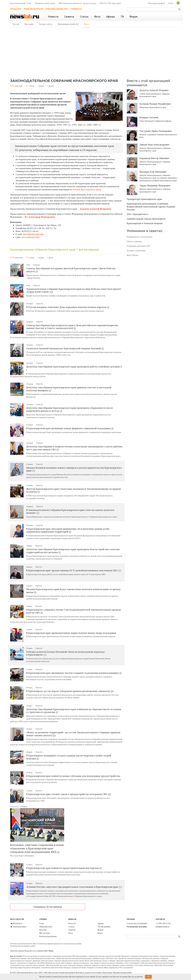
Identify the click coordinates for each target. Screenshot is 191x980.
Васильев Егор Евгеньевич (153, 172)
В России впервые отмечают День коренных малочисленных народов (68, 307)
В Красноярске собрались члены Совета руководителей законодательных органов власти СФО (74, 611)
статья (32, 86)
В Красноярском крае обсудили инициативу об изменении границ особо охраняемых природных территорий (68, 530)
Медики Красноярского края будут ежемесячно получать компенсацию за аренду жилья (73, 591)
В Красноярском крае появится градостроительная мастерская (64, 868)
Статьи (71, 927)
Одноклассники (18, 927)
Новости (37, 265)
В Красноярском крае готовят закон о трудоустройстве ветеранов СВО (69, 794)
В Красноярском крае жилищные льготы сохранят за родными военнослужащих (74, 673)
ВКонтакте (16, 923)
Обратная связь (46, 927)
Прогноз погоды (90, 3)
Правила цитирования (122, 973)
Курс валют (117, 3)
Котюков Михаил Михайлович (155, 104)
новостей (19, 86)
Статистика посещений (137, 923)
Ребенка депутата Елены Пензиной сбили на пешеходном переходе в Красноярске (66, 653)
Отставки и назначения (136, 251)
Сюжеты (72, 930)
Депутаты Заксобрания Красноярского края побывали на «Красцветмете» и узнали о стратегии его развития (74, 711)
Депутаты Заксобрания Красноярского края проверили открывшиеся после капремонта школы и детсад (70, 409)
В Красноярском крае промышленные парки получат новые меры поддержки (71, 633)
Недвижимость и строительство (140, 237)
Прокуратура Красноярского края (144, 199)
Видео (100, 933)
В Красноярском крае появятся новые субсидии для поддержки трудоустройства (73, 776)
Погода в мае (16, 9)
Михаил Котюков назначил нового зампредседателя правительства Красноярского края (74, 469)
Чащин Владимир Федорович (155, 186)
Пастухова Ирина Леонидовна (155, 131)
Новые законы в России (33, 9)
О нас (42, 923)
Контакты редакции (48, 936)
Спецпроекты (76, 9)
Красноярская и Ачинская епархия (145, 223)
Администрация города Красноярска (146, 219)
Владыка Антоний (149, 117)
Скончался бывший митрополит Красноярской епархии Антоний (65, 348)
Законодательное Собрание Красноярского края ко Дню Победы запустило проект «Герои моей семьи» (74, 290)
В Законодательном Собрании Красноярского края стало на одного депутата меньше (70, 511)
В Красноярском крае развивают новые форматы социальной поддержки (70, 428)
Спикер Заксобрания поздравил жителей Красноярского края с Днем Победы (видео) (71, 270)
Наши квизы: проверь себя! (57, 9)
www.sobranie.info (31, 237)
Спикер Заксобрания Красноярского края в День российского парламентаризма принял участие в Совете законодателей (72, 327)
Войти (171, 3)
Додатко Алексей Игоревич (95, 209)
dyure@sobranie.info (33, 234)
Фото (71, 933)
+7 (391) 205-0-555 (163, 923)
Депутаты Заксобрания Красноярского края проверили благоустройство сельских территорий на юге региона (73, 551)
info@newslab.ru (162, 927)
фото (51, 258)
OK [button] (148, 977)
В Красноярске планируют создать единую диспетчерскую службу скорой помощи (69, 757)
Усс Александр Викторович (40, 217)
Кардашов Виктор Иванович (154, 158)
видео (41, 86)
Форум (100, 930)
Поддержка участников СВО (138, 246)
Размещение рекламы (137, 927)
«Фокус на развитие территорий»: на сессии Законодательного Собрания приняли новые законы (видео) (73, 734)
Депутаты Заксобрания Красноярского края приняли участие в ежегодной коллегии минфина (69, 389)
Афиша (101, 923)
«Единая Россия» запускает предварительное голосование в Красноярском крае (74, 887)
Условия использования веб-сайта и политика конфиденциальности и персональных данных (46, 944)
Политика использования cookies (23, 946)
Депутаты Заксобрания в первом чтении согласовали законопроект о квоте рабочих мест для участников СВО (74, 448)
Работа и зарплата (134, 241)
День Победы (133, 255)
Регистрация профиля (156, 3)
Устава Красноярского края (87, 189)
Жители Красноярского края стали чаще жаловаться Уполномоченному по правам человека (74, 490)
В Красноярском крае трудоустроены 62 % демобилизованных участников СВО (74, 570)
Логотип (43, 930)
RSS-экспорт (45, 933)
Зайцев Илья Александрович (154, 145)
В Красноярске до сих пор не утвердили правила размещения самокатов (70, 691)
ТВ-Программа (104, 927)
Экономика (14, 807)
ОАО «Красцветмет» (137, 214)
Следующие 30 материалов (48, 907)
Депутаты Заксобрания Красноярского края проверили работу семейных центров (74, 368)
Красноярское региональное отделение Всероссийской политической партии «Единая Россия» (151, 207)
